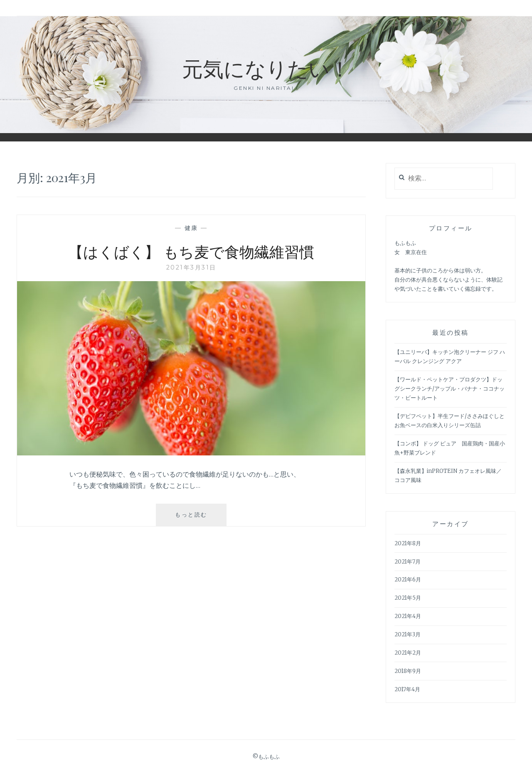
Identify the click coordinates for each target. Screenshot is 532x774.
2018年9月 (408, 671)
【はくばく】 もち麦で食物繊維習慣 (191, 251)
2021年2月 (408, 653)
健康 (191, 228)
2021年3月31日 (191, 267)
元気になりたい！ (266, 68)
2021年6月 (408, 580)
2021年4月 (408, 616)
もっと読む (194, 518)
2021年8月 (408, 543)
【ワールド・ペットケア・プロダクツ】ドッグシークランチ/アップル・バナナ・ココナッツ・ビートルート (449, 389)
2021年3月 (408, 634)
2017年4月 (407, 689)
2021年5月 (408, 598)
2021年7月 (408, 562)
